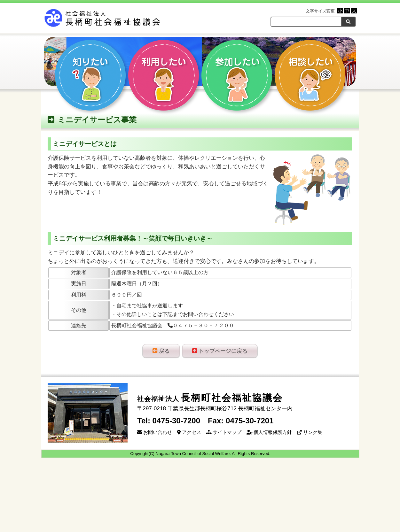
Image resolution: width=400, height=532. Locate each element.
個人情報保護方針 (269, 432)
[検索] (348, 22)
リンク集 (310, 432)
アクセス (189, 432)
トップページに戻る (220, 351)
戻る (161, 351)
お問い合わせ (155, 432)
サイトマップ (224, 432)
